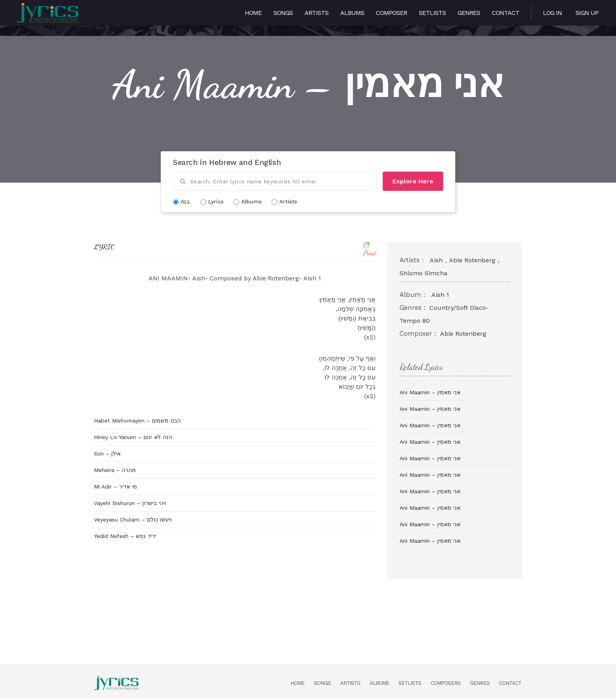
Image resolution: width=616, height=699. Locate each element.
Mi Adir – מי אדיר (115, 487)
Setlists (432, 13)
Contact (506, 13)
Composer (391, 13)
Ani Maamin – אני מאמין (430, 392)
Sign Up (587, 13)
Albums (352, 13)
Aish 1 (440, 295)
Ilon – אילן (107, 454)
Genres (469, 13)
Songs (283, 13)
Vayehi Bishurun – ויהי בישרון (130, 503)
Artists (316, 13)
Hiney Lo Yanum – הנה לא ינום (133, 437)
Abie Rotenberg (472, 260)
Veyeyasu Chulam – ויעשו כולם (133, 520)
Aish (436, 260)
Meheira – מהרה (115, 470)
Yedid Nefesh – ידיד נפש (125, 536)
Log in (552, 13)
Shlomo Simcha (423, 273)
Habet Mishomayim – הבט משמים (137, 421)
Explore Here (413, 181)
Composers (445, 683)
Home (253, 13)
